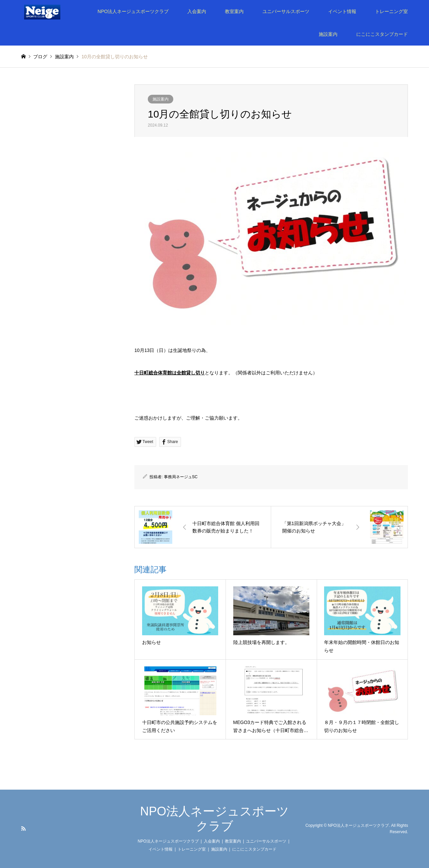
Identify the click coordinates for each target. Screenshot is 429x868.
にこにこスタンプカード (382, 34)
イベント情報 (342, 11)
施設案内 (328, 34)
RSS (23, 828)
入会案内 (197, 11)
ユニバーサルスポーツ (286, 11)
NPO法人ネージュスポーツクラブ (133, 11)
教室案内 (234, 11)
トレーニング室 (391, 11)
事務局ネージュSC (181, 477)
